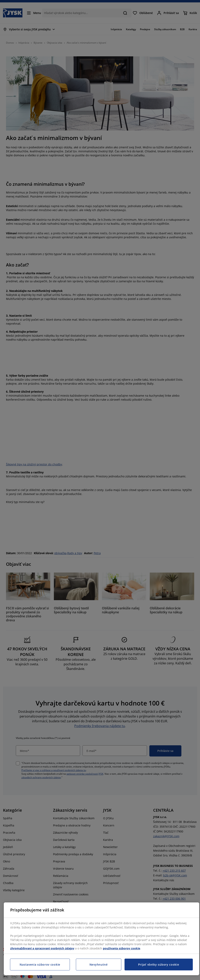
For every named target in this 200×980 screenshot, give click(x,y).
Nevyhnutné (99, 965)
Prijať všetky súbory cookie (159, 965)
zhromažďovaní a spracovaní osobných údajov (42, 948)
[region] (102, 939)
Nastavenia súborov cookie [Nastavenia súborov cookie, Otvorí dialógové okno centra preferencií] (40, 965)
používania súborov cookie (122, 948)
